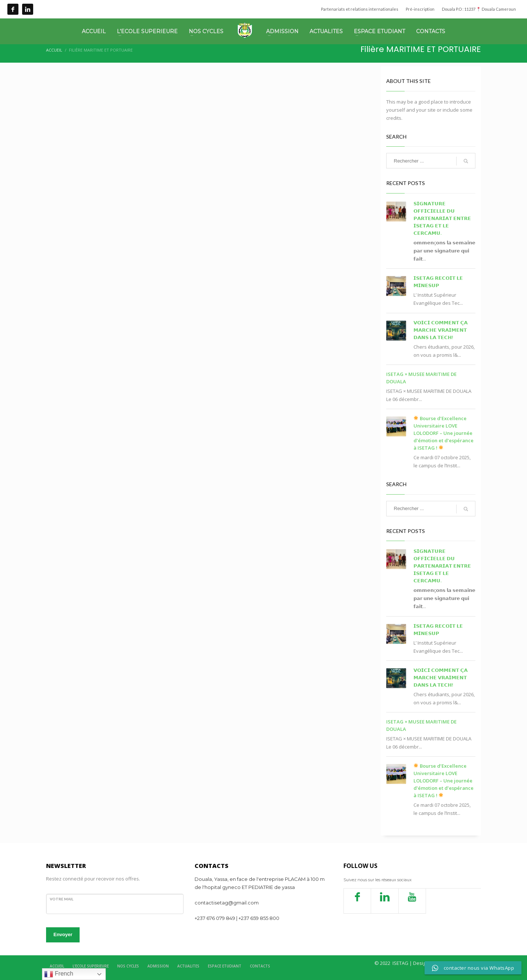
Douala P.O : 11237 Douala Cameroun (479, 9)
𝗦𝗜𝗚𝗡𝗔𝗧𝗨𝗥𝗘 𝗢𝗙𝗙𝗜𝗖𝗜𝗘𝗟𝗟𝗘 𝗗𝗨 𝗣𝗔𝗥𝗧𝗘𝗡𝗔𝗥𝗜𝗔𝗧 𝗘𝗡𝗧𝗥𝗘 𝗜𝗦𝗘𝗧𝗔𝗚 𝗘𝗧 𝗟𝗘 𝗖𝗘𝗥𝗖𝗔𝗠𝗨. (442, 218)
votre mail (62, 899)
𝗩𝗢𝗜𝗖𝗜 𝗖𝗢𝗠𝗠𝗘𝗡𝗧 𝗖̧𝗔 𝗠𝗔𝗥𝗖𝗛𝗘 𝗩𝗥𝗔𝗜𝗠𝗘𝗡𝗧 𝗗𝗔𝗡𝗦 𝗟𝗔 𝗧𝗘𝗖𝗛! (441, 330)
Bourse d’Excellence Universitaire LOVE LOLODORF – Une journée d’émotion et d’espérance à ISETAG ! (444, 433)
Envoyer (63, 934)
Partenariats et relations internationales (360, 9)
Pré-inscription (420, 9)
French (59, 974)
